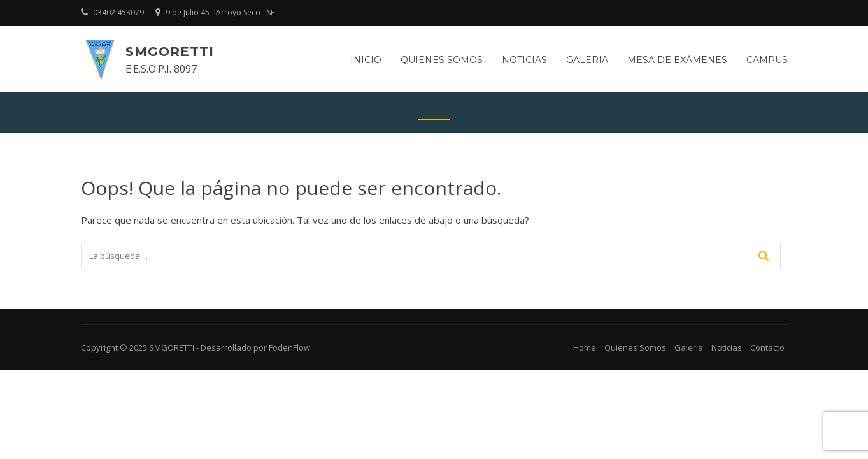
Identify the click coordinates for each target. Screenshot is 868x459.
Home (585, 347)
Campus (767, 60)
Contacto (767, 347)
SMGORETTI (170, 52)
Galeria (587, 60)
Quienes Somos (635, 347)
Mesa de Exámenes (677, 60)
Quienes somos (442, 60)
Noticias (524, 60)
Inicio (366, 60)
